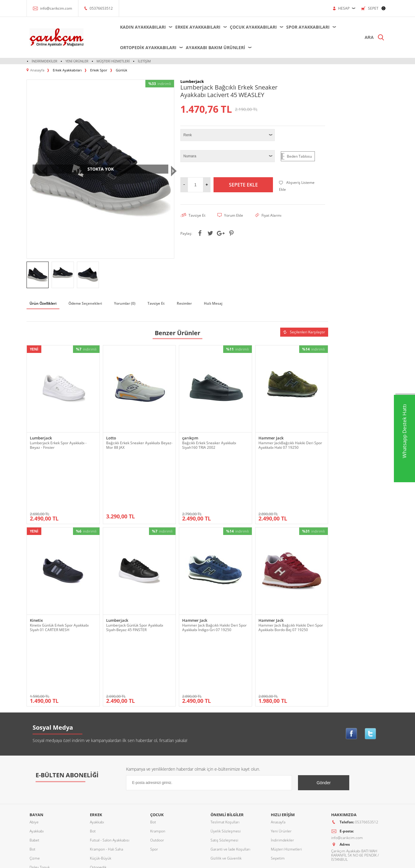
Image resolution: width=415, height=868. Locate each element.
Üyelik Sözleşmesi (226, 721)
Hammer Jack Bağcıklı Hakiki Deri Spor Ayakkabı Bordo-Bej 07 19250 (291, 573)
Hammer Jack (271, 438)
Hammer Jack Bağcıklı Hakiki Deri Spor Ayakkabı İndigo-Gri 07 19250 (214, 573)
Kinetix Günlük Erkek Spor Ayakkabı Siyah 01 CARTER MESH (59, 573)
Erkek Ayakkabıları (198, 27)
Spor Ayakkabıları (308, 27)
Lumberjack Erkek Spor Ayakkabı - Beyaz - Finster (58, 445)
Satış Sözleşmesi (224, 730)
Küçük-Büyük (40, 767)
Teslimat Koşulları (225, 712)
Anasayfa (278, 712)
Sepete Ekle (243, 185)
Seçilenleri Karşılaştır (304, 332)
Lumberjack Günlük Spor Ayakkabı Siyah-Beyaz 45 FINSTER (135, 573)
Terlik (34, 812)
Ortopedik (38, 776)
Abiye (34, 712)
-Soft (176, 860)
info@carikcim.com (56, 8)
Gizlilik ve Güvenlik (226, 748)
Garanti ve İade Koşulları (230, 739)
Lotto (111, 438)
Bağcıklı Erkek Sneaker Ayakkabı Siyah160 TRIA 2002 (209, 445)
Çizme (35, 748)
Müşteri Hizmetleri (113, 61)
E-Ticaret (189, 860)
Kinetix (36, 566)
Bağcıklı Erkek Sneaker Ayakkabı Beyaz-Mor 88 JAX (139, 445)
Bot (32, 739)
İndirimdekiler (44, 61)
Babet (34, 730)
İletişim (144, 61)
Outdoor (36, 785)
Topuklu (36, 821)
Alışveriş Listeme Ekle (297, 186)
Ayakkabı (37, 721)
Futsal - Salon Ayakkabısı (110, 730)
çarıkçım (190, 438)
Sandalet (37, 794)
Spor (33, 803)
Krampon (158, 721)
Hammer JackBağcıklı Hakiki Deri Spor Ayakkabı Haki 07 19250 (290, 445)
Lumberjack (41, 438)
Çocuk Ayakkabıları (253, 27)
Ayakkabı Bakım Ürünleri (215, 47)
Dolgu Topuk (40, 758)
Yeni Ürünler (77, 61)
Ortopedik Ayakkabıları (148, 47)
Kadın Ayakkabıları (143, 27)
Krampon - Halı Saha (106, 739)
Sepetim (278, 748)
